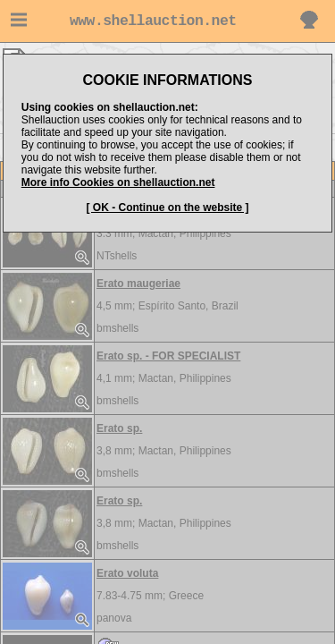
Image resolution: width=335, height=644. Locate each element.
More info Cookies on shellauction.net (118, 182)
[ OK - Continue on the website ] (168, 208)
